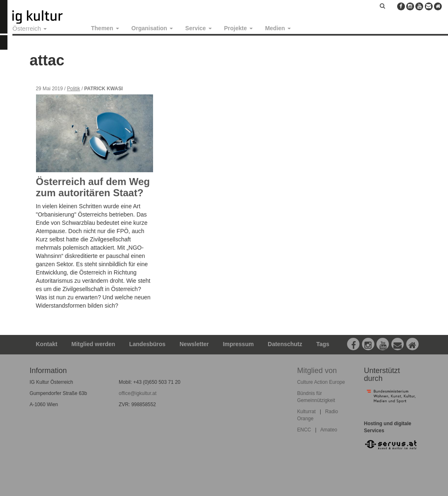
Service (199, 28)
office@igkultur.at (138, 393)
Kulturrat (306, 412)
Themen (105, 28)
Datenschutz (285, 344)
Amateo (329, 430)
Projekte (238, 28)
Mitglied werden (93, 344)
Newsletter (194, 344)
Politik (74, 89)
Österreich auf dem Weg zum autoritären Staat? (93, 187)
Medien (278, 28)
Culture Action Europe (321, 382)
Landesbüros (147, 344)
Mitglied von (317, 371)
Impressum (238, 344)
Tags (323, 344)
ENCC (304, 430)
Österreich (30, 28)
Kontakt (47, 344)
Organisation (152, 28)
